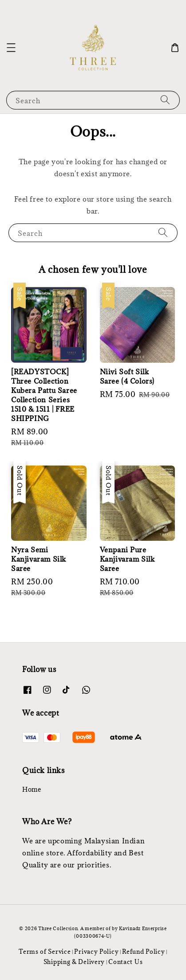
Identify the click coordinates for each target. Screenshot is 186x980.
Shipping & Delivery (74, 962)
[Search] (165, 100)
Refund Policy (143, 952)
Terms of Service (45, 952)
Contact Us (125, 962)
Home (32, 789)
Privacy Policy (96, 952)
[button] (11, 48)
